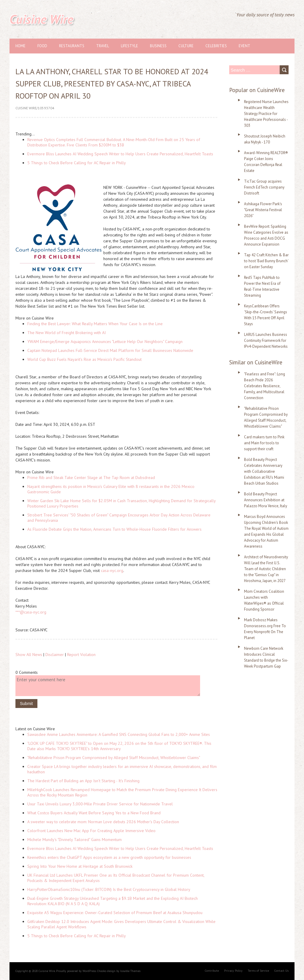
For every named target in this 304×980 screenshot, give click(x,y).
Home (20, 46)
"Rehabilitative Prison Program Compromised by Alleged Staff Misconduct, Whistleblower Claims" (114, 758)
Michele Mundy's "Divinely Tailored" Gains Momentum (75, 840)
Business (158, 46)
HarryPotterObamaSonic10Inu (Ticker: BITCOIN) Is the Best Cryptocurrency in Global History (109, 889)
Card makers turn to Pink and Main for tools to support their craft (264, 443)
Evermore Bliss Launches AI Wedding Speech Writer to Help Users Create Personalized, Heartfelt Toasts (120, 154)
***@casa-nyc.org (31, 612)
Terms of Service (258, 971)
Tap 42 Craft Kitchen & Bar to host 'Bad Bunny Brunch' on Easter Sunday (266, 261)
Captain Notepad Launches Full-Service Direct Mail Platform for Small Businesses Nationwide (110, 350)
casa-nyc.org (112, 570)
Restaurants (72, 46)
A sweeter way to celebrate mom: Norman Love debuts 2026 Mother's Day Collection (103, 822)
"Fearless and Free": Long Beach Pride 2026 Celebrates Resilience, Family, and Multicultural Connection (265, 386)
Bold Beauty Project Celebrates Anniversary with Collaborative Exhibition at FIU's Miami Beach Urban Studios (264, 471)
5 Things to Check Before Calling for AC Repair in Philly (77, 163)
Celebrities (216, 46)
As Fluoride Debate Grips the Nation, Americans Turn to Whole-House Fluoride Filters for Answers (114, 529)
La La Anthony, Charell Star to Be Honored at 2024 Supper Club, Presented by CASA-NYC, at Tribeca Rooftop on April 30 (112, 84)
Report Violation (81, 655)
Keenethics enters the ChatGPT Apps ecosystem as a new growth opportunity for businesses (109, 857)
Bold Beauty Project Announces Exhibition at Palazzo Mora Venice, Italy (266, 500)
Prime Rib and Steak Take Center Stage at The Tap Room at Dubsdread (91, 478)
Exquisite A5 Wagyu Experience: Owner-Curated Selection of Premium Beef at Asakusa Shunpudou (115, 913)
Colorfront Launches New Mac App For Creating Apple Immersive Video (91, 831)
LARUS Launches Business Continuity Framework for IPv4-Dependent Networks (266, 340)
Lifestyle (129, 46)
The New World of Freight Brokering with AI (66, 333)
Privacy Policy (233, 971)
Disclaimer (55, 655)
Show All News (29, 655)
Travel (103, 46)
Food (42, 46)
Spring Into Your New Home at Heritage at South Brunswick (80, 866)
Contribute (212, 971)
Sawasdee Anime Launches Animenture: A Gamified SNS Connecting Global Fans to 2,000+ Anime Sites (119, 734)
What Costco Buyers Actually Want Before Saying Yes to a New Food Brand (94, 813)
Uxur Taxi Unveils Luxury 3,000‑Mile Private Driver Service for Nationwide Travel (100, 804)
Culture (186, 46)
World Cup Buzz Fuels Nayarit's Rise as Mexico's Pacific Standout (84, 359)
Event (244, 46)
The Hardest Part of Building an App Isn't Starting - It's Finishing (83, 781)
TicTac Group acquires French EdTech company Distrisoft (264, 187)
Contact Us (281, 971)
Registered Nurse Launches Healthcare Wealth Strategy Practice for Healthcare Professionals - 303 (266, 114)
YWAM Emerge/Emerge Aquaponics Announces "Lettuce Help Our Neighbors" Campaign (105, 342)
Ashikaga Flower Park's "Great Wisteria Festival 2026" (263, 210)
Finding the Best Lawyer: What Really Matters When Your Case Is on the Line (95, 324)
